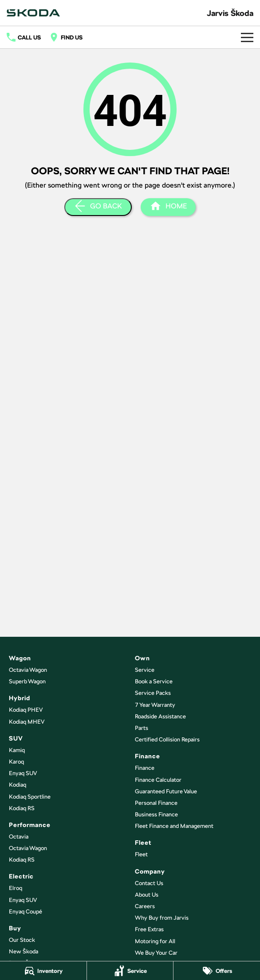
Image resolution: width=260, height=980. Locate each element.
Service (145, 670)
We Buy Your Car (156, 953)
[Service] (130, 971)
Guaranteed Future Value (166, 791)
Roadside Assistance (160, 716)
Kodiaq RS (22, 808)
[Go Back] (98, 207)
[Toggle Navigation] (247, 37)
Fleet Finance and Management (174, 826)
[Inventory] (43, 971)
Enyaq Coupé (26, 911)
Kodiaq (18, 785)
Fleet (141, 854)
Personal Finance (156, 803)
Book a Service (154, 681)
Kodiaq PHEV (26, 710)
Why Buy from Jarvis (162, 918)
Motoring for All (155, 941)
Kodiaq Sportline (30, 797)
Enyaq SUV (23, 773)
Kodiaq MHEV (27, 722)
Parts (142, 728)
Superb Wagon (27, 681)
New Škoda (24, 951)
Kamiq (17, 750)
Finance (145, 768)
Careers (145, 906)
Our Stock (22, 940)
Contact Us (149, 883)
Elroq (16, 888)
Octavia (19, 837)
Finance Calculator (158, 780)
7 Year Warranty (155, 705)
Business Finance (156, 814)
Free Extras (149, 929)
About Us (147, 895)
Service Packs (153, 693)
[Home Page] (33, 13)
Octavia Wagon (28, 670)
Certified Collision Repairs (167, 739)
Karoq (16, 762)
